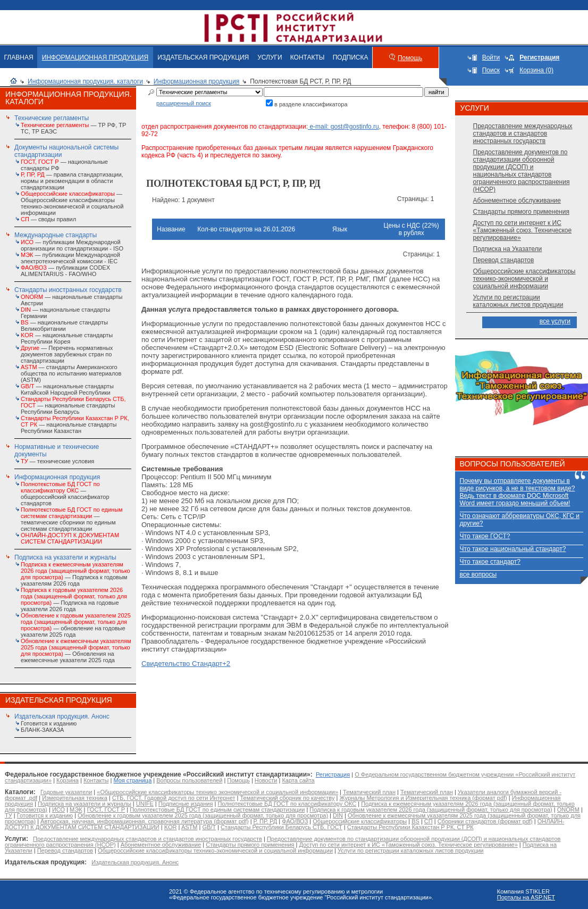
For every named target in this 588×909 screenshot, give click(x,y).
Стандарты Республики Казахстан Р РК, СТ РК (410, 827)
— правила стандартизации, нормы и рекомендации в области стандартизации (72, 181)
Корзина (68, 780)
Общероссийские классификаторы (360, 821)
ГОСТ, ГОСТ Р (106, 810)
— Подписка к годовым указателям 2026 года (75, 574)
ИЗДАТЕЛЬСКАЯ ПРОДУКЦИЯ (203, 57)
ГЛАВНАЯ (19, 57)
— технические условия (57, 461)
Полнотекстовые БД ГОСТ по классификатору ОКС (287, 804)
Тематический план (369, 792)
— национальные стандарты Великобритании (64, 326)
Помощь (410, 58)
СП (429, 821)
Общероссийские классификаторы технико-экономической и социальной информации (524, 279)
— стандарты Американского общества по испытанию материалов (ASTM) (71, 373)
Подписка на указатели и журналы (65, 557)
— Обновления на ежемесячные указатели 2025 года (76, 651)
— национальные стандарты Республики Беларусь (73, 405)
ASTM (190, 827)
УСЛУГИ (270, 57)
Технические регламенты (52, 118)
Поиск (491, 70)
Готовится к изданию (49, 723)
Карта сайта (298, 780)
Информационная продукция (196, 81)
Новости (266, 780)
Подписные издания (186, 804)
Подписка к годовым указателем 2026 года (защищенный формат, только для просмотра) (431, 810)
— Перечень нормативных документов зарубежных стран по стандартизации (67, 354)
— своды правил (48, 219)
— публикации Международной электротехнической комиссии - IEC (70, 258)
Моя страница (132, 780)
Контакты (96, 780)
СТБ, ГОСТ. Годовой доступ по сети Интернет (174, 798)
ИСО (58, 810)
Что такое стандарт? (490, 562)
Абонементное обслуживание (517, 201)
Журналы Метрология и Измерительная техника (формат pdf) (423, 798)
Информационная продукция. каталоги (85, 81)
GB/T (209, 827)
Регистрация (333, 774)
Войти (491, 57)
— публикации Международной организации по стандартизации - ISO (72, 245)
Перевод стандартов (504, 260)
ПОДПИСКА (351, 57)
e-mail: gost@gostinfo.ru (343, 127)
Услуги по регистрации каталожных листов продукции (518, 301)
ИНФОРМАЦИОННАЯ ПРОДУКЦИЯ (95, 57)
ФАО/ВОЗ (295, 821)
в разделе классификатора (311, 104)
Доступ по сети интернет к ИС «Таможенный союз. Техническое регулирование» (523, 230)
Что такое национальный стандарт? (513, 549)
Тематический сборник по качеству (287, 798)
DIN (338, 815)
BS (415, 821)
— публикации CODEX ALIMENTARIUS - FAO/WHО (65, 271)
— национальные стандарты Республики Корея (67, 338)
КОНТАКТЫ (308, 57)
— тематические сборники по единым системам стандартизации (72, 519)
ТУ (9, 815)
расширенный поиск (184, 103)
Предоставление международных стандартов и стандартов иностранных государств (523, 134)
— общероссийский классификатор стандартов (65, 494)
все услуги (555, 321)
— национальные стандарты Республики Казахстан (75, 424)
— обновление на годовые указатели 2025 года (76, 625)
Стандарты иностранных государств (68, 290)
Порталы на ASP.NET (526, 897)
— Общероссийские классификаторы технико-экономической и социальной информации (72, 203)
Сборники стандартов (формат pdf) (485, 821)
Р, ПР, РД (266, 821)
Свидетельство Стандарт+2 (186, 664)
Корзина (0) (536, 70)
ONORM (568, 810)
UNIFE (145, 804)
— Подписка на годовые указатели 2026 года (74, 599)
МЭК (76, 810)
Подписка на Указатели (508, 249)
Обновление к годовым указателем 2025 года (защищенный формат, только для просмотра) (203, 815)
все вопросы (478, 574)
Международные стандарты (56, 235)
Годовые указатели (66, 792)
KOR (171, 827)
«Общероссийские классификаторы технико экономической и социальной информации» (217, 792)
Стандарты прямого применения (521, 212)
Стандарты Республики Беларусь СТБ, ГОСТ (282, 827)
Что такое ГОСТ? (485, 536)
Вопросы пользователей (189, 780)
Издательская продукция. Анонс (62, 716)
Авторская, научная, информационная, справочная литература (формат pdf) (145, 821)
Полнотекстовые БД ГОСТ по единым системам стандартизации (217, 810)
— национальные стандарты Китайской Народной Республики (67, 389)
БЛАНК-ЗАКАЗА (42, 730)
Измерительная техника (75, 798)
